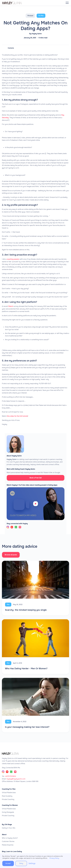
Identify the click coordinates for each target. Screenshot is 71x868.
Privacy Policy (54, 858)
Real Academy (7, 796)
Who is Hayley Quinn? (10, 838)
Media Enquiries (8, 845)
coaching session (13, 259)
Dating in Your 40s (9, 828)
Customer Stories (8, 841)
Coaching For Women (10, 805)
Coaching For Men (9, 789)
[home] (16, 3)
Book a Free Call (36, 478)
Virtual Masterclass (9, 793)
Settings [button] (32, 863)
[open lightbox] (36, 504)
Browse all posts (11, 555)
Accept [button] (8, 863)
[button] (67, 3)
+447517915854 (10, 776)
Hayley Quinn (37, 34)
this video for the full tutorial (17, 416)
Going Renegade (8, 812)
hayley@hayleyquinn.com (16, 779)
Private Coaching (8, 799)
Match (11, 306)
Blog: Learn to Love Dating (12, 852)
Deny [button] (21, 863)
